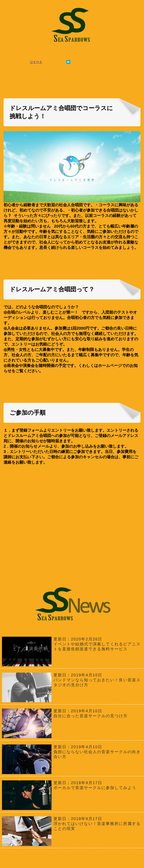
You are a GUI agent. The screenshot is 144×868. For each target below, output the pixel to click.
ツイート (36, 62)
